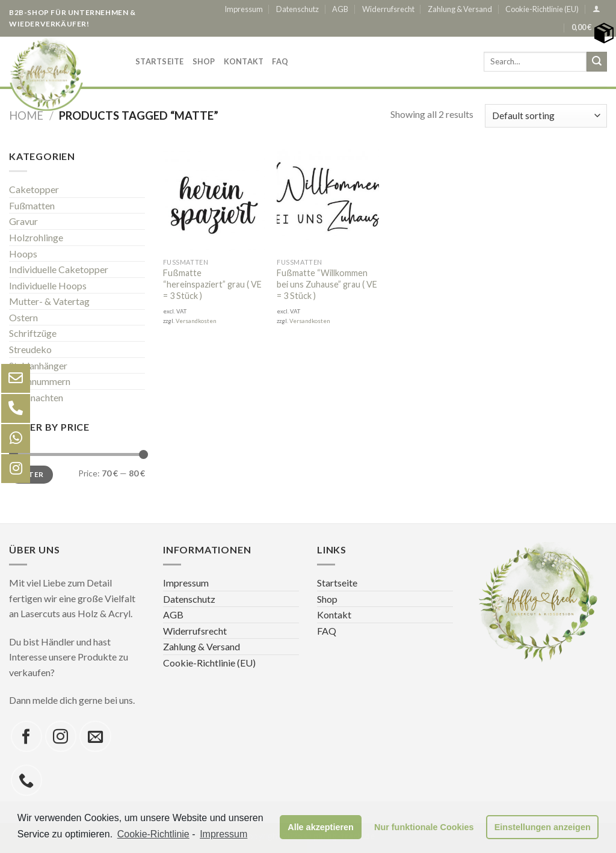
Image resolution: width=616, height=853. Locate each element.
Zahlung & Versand (460, 9)
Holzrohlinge (36, 237)
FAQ (280, 61)
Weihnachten (36, 397)
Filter (31, 474)
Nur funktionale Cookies (424, 827)
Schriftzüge (33, 333)
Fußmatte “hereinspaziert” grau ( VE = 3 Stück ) (212, 284)
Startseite (160, 61)
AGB (340, 9)
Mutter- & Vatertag (49, 301)
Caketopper (34, 189)
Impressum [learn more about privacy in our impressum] (223, 834)
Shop (204, 61)
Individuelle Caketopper (59, 269)
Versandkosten (196, 321)
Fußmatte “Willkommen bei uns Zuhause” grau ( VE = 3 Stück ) (327, 284)
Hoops (23, 253)
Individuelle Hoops (48, 285)
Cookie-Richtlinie (153, 834)
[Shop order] (546, 116)
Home (26, 115)
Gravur (23, 221)
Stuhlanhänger (38, 365)
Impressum (244, 9)
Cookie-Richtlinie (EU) (542, 9)
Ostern (23, 317)
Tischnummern (40, 381)
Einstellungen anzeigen (543, 827)
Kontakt (244, 61)
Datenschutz (297, 9)
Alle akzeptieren (321, 827)
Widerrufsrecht (388, 9)
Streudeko (30, 349)
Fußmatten (32, 205)
